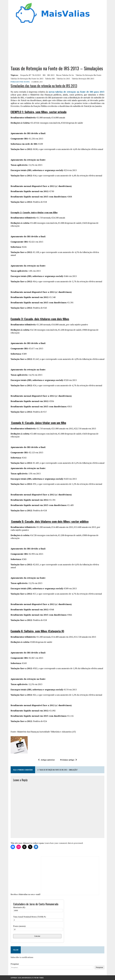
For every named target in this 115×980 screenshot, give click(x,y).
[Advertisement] (57, 44)
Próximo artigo (68, 760)
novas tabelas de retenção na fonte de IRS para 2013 (77, 92)
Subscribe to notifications (22, 957)
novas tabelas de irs (65, 75)
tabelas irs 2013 (63, 79)
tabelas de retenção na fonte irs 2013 (27, 79)
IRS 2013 (51, 75)
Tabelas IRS (50, 79)
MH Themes (40, 978)
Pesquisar (15, 964)
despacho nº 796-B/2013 (31, 75)
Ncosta (27, 82)
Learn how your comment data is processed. (64, 843)
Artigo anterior (46, 760)
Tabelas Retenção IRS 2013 (83, 79)
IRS (44, 75)
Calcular (37, 936)
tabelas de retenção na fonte (89, 75)
